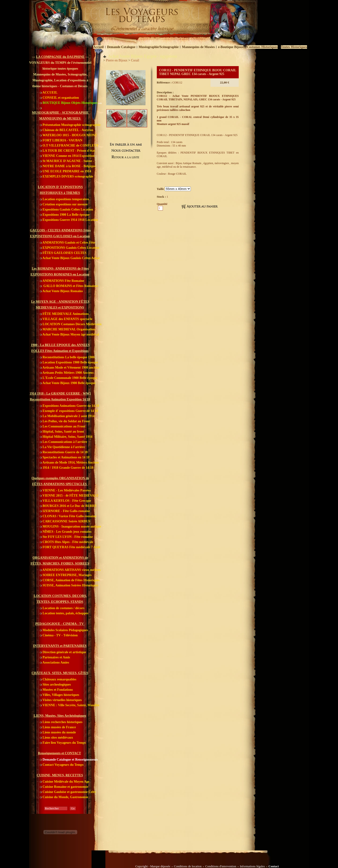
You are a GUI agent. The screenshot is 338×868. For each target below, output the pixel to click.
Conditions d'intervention (221, 866)
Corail (135, 60)
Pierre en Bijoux (117, 60)
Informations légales (252, 866)
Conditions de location (188, 866)
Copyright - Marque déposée (153, 866)
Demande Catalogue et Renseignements (69, 760)
